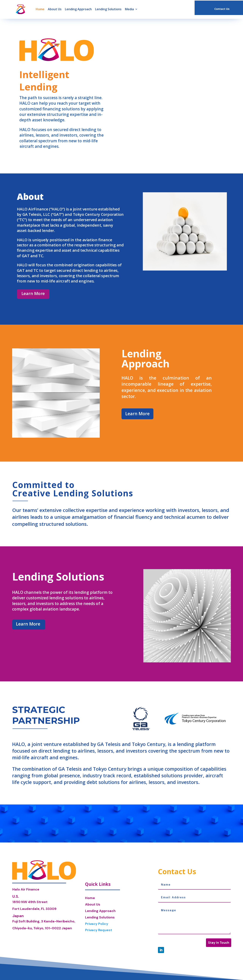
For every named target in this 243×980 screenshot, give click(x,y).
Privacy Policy (97, 924)
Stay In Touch (219, 943)
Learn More (33, 293)
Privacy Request (99, 930)
